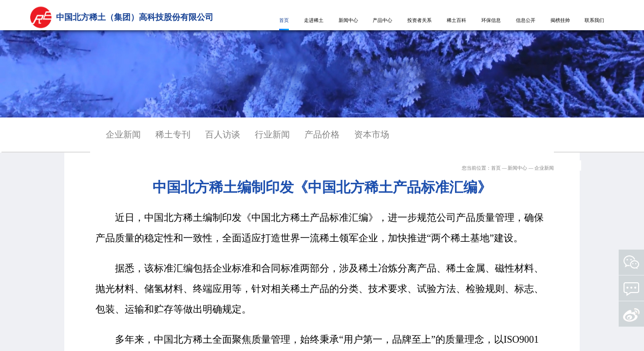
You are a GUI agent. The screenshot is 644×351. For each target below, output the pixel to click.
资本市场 (372, 135)
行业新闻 (272, 135)
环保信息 (491, 20)
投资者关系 (419, 20)
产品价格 (322, 135)
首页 (284, 20)
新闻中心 (348, 20)
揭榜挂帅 (560, 20)
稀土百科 (456, 20)
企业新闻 (123, 135)
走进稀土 (314, 20)
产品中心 (382, 20)
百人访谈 (223, 135)
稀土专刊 (173, 135)
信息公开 (526, 20)
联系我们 (594, 20)
